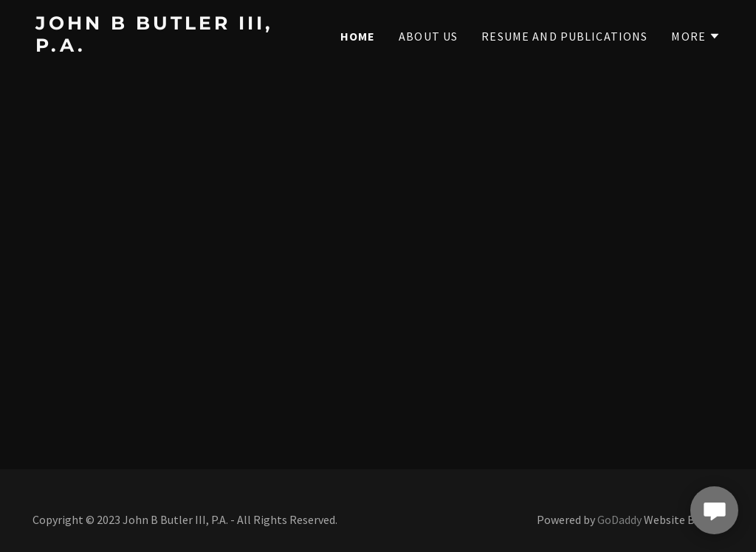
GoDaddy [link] (619, 520)
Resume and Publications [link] (564, 36)
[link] (155, 47)
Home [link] (358, 36)
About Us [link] (428, 36)
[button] (696, 36)
